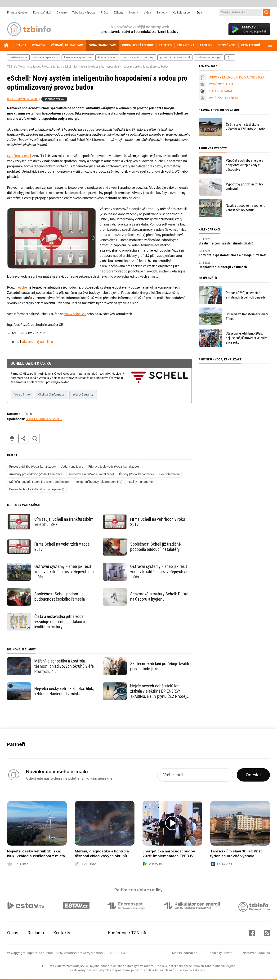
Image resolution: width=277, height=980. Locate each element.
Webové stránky (83, 395)
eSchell (23, 287)
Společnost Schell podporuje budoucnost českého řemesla (60, 596)
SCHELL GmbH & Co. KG (23, 99)
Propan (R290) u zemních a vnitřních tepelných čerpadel (246, 295)
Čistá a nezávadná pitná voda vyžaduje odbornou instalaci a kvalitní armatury (60, 622)
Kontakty (62, 933)
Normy (134, 13)
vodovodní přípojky (208, 57)
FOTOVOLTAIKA (221, 91)
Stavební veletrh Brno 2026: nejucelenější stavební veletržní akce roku (247, 338)
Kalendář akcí (42, 13)
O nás (13, 933)
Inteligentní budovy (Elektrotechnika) (98, 482)
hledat (35, 439)
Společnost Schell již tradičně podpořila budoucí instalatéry (155, 547)
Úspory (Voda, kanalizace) (136, 474)
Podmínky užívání (220, 953)
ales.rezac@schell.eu (38, 342)
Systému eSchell (19, 156)
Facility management (141, 482)
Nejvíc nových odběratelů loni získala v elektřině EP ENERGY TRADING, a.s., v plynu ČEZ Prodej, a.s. (159, 691)
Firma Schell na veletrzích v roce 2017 (62, 547)
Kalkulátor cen (182, 13)
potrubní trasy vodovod (175, 57)
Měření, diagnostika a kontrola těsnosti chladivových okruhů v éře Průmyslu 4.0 (64, 666)
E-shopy (162, 13)
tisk (12, 439)
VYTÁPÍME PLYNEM (223, 98)
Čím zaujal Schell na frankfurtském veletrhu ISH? (64, 522)
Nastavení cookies (256, 953)
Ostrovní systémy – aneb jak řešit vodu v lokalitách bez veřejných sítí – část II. (64, 572)
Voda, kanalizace (29, 67)
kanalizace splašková (78, 57)
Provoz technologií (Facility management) (37, 489)
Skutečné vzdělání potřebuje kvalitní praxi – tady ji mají (161, 666)
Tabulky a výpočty (84, 13)
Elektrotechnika (169, 474)
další (230, 57)
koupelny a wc (107, 57)
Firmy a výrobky (17, 13)
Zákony (119, 13)
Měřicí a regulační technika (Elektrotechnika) (39, 482)
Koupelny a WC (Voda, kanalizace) (91, 474)
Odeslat (253, 775)
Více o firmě (22, 395)
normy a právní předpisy (138, 57)
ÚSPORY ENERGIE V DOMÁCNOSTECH (237, 77)
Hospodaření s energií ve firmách (223, 267)
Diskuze (62, 13)
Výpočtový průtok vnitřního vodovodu (244, 186)
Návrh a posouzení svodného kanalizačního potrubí (246, 208)
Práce (105, 13)
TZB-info (12, 67)
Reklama (36, 933)
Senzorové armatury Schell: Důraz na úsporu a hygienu (159, 596)
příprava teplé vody (46, 57)
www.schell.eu (75, 314)
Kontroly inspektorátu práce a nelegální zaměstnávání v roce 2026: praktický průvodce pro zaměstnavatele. (234, 255)
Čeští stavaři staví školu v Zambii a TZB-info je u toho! (246, 127)
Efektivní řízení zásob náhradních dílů (226, 243)
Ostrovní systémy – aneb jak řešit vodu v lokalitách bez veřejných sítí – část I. (160, 572)
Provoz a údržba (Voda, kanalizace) (33, 467)
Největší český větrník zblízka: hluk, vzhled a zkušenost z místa (64, 691)
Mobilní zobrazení (185, 953)
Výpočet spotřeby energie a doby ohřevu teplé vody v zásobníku (245, 165)
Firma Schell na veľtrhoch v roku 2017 (158, 522)
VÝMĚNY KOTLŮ (221, 84)
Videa (147, 13)
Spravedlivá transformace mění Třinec (247, 316)
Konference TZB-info (128, 933)
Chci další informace (51, 395)
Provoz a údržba (51, 67)
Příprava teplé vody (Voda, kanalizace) (114, 467)
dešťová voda (18, 57)
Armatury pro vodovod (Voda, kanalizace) (36, 474)
